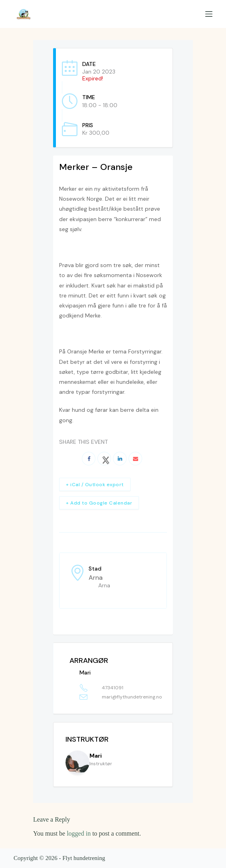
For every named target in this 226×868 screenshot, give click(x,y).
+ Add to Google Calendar (99, 503)
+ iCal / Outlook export (95, 485)
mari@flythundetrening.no (132, 697)
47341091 (113, 688)
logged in (79, 833)
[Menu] (209, 14)
